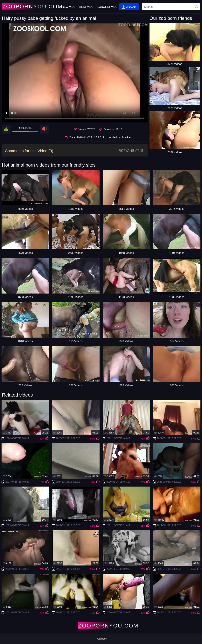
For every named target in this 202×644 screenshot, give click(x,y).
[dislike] (44, 129)
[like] (6, 129)
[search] (171, 7)
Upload (129, 7)
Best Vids (86, 7)
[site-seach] (197, 7)
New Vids (69, 7)
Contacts (102, 639)
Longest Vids (107, 7)
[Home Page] (25, 6)
